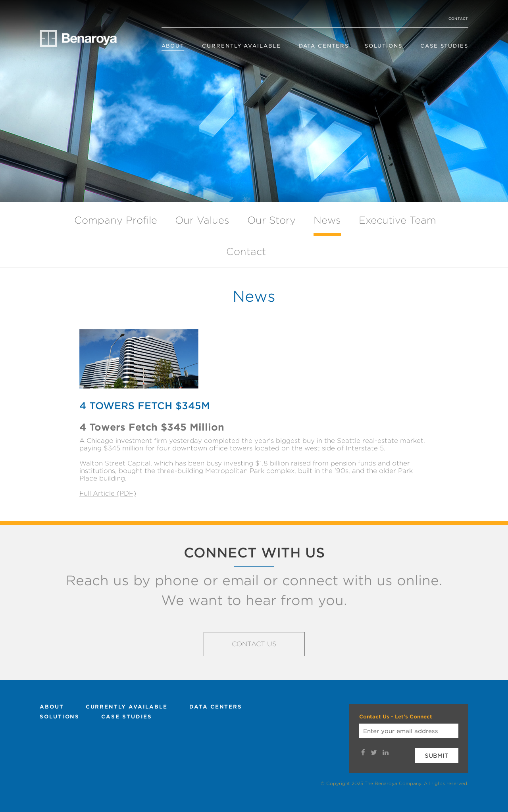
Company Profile (116, 220)
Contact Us (254, 644)
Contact (458, 19)
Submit (437, 756)
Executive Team (397, 220)
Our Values (202, 220)
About (173, 46)
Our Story (271, 220)
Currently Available (241, 46)
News (327, 220)
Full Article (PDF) (108, 493)
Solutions (384, 46)
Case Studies (444, 46)
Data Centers (324, 46)
